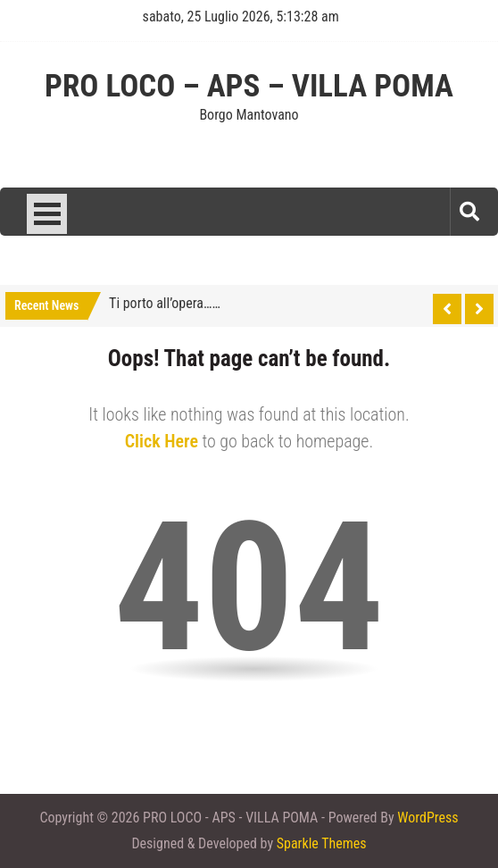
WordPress (427, 818)
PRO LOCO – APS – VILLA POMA (249, 87)
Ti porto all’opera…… (165, 303)
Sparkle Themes (322, 843)
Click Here (162, 441)
